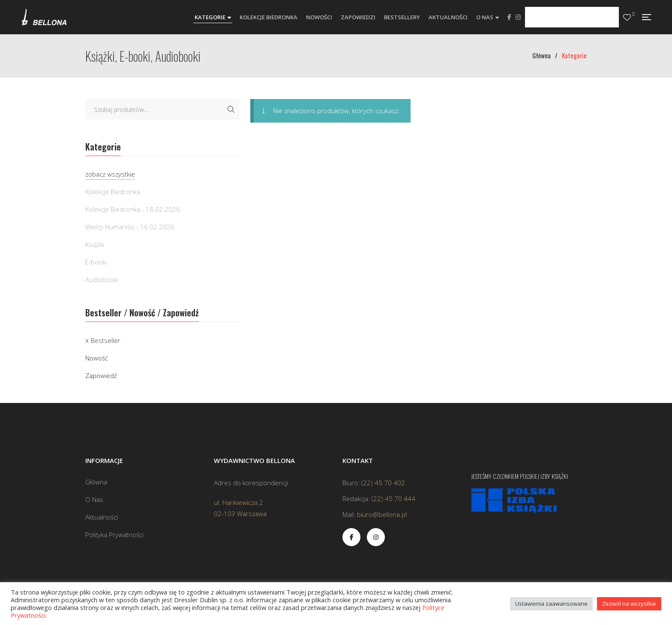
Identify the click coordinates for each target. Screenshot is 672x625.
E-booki (96, 262)
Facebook (509, 17)
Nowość (97, 358)
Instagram (518, 17)
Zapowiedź (101, 376)
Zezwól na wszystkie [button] (629, 604)
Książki (95, 244)
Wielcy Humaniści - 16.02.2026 (130, 227)
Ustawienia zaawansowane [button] (551, 604)
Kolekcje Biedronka (113, 192)
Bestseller (106, 340)
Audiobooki (102, 279)
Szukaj (231, 109)
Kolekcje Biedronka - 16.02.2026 (133, 209)
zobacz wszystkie (110, 174)
